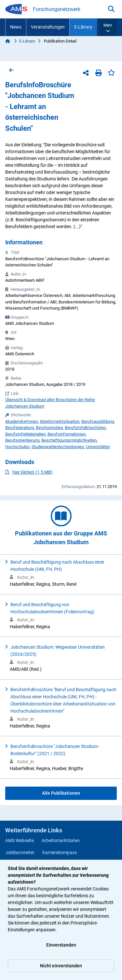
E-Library (83, 27)
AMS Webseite (20, 840)
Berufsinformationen (67, 434)
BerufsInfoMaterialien (25, 434)
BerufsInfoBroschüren (85, 428)
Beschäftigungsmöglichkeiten (69, 440)
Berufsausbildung (98, 421)
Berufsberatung (20, 428)
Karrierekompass (60, 852)
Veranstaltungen (48, 27)
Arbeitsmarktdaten (61, 840)
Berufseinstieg (49, 428)
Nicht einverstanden (61, 966)
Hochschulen (17, 447)
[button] (108, 27)
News (16, 27)
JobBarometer (20, 852)
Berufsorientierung (22, 440)
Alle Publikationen (61, 793)
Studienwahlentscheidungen (58, 447)
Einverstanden (61, 945)
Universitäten (98, 447)
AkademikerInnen (21, 421)
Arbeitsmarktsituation (60, 421)
